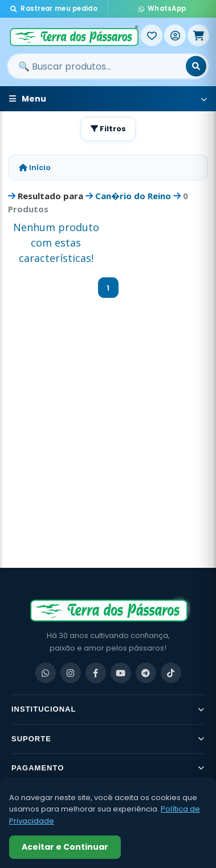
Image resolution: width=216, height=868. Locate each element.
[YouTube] (121, 673)
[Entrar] (175, 35)
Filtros (108, 129)
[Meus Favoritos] (152, 35)
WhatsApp (162, 9)
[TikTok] (171, 673)
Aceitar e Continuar (65, 847)
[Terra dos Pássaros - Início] (74, 35)
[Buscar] (196, 66)
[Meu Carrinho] (198, 35)
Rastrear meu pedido (54, 9)
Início (35, 167)
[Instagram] (71, 673)
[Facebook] (96, 673)
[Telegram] (146, 673)
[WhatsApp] (46, 673)
